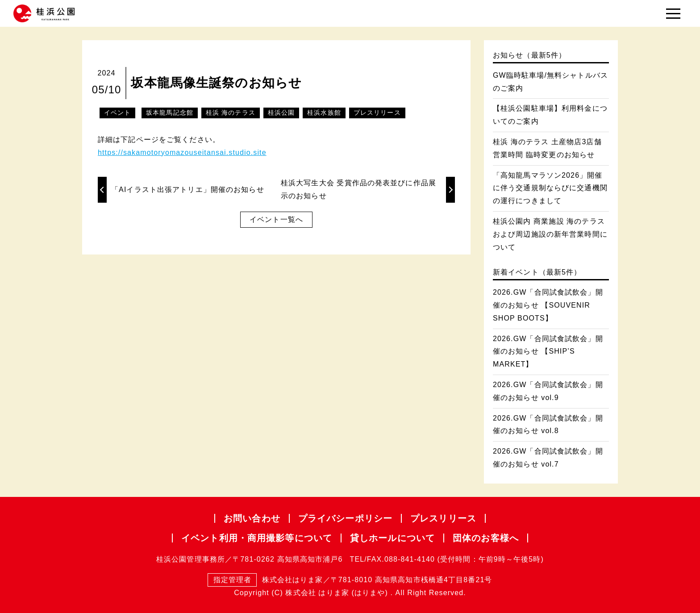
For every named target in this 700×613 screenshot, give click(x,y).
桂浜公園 (281, 113)
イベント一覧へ (276, 219)
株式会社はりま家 (265, 580)
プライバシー (345, 518)
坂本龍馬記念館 (170, 113)
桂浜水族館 (324, 113)
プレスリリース (377, 113)
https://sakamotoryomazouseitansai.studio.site (182, 152)
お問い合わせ (252, 518)
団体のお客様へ (486, 538)
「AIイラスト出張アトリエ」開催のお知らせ (188, 190)
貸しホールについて (392, 538)
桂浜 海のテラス (231, 113)
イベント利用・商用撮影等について (257, 538)
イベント (117, 113)
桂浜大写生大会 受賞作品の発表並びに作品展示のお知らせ (358, 189)
